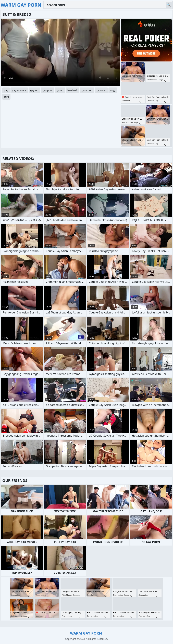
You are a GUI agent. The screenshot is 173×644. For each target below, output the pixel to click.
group (60, 90)
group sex (87, 90)
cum (6, 97)
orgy (113, 90)
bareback (73, 90)
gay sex (34, 90)
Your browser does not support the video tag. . (60, 52)
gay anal (101, 90)
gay (6, 90)
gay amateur (19, 90)
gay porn (48, 90)
